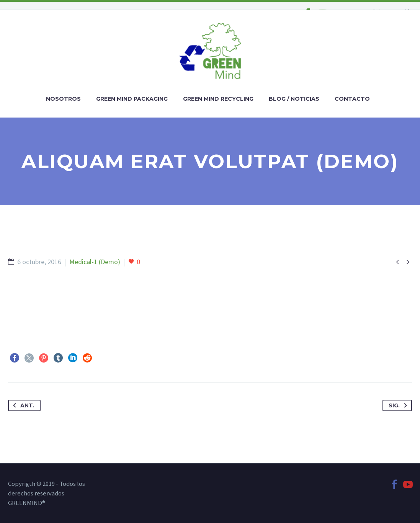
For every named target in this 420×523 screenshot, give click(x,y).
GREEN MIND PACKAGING (132, 99)
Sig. (399, 405)
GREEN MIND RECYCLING (218, 99)
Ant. (22, 405)
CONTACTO (352, 99)
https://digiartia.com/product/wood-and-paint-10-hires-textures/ (101, 292)
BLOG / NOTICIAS (294, 99)
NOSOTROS (63, 99)
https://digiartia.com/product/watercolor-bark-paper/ (84, 310)
